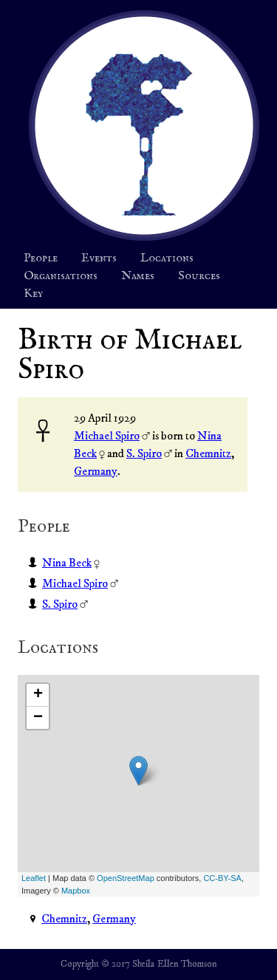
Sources (199, 276)
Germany (96, 471)
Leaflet (34, 878)
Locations (167, 258)
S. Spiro (144, 453)
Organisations (61, 276)
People (41, 258)
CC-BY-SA (222, 878)
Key (33, 294)
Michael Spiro (107, 436)
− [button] (38, 718)
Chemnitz (208, 453)
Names (138, 276)
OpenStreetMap (126, 878)
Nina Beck (67, 563)
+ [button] (38, 695)
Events (99, 258)
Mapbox (76, 891)
